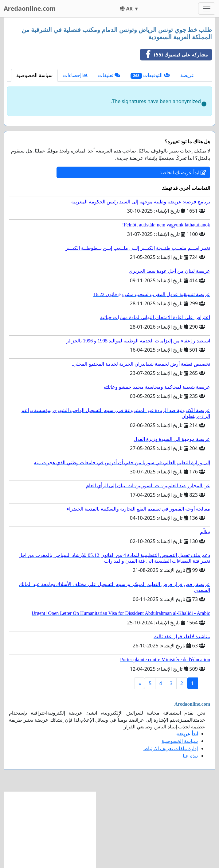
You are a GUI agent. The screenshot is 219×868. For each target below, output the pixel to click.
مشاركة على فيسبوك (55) (174, 55)
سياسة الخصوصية (34, 75)
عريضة (187, 75)
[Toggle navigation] (207, 9)
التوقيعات (150, 75)
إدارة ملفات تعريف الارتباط (171, 748)
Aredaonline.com (30, 8)
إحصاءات (75, 75)
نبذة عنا (190, 756)
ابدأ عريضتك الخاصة (183, 172)
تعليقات (109, 75)
